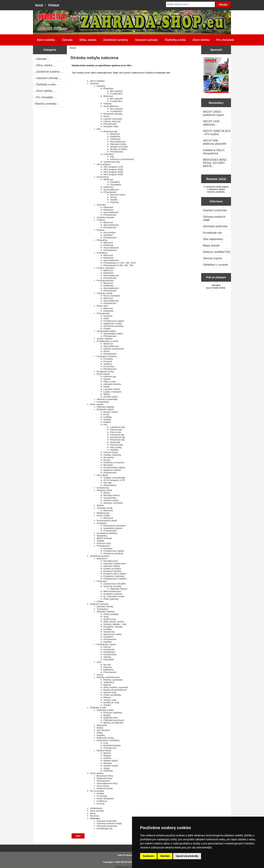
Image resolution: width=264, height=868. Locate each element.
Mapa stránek (211, 245)
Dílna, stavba (88, 40)
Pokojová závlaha (112, 571)
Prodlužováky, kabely (114, 468)
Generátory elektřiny (107, 533)
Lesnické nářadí (111, 389)
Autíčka (107, 758)
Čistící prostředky (112, 695)
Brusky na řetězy (119, 149)
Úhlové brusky (111, 452)
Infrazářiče (109, 660)
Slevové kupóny (213, 258)
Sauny (100, 675)
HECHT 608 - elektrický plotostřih (215, 142)
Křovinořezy (103, 177)
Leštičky (108, 417)
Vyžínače (101, 205)
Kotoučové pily (118, 437)
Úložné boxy (110, 619)
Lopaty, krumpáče (112, 392)
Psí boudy (102, 796)
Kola (106, 743)
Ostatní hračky (111, 766)
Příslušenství (110, 124)
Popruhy (114, 202)
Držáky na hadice (112, 569)
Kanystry (108, 316)
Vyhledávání (96, 808)
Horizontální (110, 233)
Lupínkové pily (117, 427)
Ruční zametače (112, 296)
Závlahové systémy (116, 40)
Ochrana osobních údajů (109, 823)
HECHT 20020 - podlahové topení (213, 113)
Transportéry (110, 498)
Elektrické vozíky (105, 738)
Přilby (100, 733)
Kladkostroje (103, 513)
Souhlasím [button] (148, 856)
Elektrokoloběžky (112, 745)
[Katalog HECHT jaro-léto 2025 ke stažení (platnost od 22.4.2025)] (216, 75)
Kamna (107, 647)
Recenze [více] (216, 179)
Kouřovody (109, 649)
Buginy (107, 715)
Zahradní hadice (112, 566)
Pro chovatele (225, 40)
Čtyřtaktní (115, 182)
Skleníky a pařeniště (107, 399)
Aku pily (107, 483)
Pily (98, 129)
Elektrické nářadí (105, 409)
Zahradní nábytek (106, 612)
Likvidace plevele (105, 217)
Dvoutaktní (116, 185)
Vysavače (102, 523)
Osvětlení (108, 637)
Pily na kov (116, 432)
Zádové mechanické (114, 349)
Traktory (101, 220)
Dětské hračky (104, 751)
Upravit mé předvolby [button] (187, 856)
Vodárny (108, 364)
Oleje (106, 318)
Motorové (108, 96)
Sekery (107, 379)
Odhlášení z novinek (215, 265)
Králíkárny (102, 801)
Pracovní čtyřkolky (113, 713)
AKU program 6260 (113, 174)
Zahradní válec (111, 126)
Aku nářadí (102, 475)
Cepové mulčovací (113, 119)
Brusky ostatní (111, 412)
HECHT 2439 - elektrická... (212, 123)
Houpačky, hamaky (113, 627)
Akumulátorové (111, 106)
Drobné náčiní (111, 397)
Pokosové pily (117, 435)
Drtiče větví (102, 306)
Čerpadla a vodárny (107, 356)
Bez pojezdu (116, 91)
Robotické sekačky (113, 114)
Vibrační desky (111, 500)
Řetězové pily (110, 131)
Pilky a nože (110, 382)
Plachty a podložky (113, 680)
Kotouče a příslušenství (122, 159)
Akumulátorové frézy (107, 783)
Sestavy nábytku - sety (115, 624)
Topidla (100, 541)
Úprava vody (110, 692)
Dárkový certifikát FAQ (217, 252)
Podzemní (102, 581)
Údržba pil (115, 139)
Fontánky (108, 359)
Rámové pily (110, 377)
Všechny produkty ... (47, 104)
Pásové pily (116, 430)
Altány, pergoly (111, 614)
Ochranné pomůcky (113, 326)
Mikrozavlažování (112, 591)
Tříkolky (107, 104)
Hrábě (106, 387)
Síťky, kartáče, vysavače (116, 687)
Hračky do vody (111, 703)
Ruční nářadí (103, 374)
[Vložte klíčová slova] (190, 4)
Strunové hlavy (118, 195)
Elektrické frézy (104, 778)
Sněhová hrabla (105, 788)
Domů (39, 5)
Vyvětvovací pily (112, 162)
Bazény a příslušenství (108, 677)
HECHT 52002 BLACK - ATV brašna (217, 132)
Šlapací (107, 756)
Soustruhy (109, 457)
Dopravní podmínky (107, 821)
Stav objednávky (213, 239)
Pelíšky (100, 793)
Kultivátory (102, 253)
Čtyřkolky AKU (111, 718)
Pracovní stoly (104, 543)
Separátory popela (113, 528)
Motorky (107, 763)
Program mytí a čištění (115, 574)
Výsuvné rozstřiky (112, 586)
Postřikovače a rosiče (108, 341)
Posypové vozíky (105, 372)
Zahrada (67, 40)
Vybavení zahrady (146, 40)
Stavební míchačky (113, 503)
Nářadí (100, 505)
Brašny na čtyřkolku (113, 723)
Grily (99, 662)
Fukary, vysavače (105, 268)
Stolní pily (115, 442)
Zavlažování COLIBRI (114, 584)
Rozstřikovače (111, 561)
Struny (113, 197)
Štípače (101, 230)
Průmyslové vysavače (114, 526)
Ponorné (108, 361)
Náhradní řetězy (118, 144)
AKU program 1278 (113, 167)
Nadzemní (102, 558)
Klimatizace (109, 652)
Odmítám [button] (165, 856)
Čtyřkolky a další (105, 710)
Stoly (106, 617)
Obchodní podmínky (107, 826)
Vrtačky (107, 420)
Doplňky (114, 450)
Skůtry (100, 728)
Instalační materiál (113, 594)
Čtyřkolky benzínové (114, 720)
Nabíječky (102, 536)
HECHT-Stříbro (128, 862)
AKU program (104, 164)
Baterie (107, 753)
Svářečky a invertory (114, 462)
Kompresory (103, 488)
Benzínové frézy (105, 776)
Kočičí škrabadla (105, 799)
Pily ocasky (116, 447)
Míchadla (108, 465)
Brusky (107, 460)
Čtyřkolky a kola (175, 40)
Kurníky (101, 804)
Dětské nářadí (111, 761)
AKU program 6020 (113, 172)
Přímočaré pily (117, 440)
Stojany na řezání (119, 147)
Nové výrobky (97, 811)
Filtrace (107, 697)
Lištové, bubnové (112, 121)
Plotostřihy (102, 240)
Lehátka (107, 629)
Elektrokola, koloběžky (108, 740)
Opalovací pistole (112, 470)
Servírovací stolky (112, 634)
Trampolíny (102, 609)
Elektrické (108, 89)
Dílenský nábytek (105, 407)
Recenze (94, 816)
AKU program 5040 (113, 169)
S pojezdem (116, 94)
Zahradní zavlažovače (115, 564)
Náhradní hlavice (119, 589)
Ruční (106, 116)
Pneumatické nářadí (107, 521)
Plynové (107, 667)
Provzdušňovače (105, 281)
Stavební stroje (104, 490)
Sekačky (101, 86)
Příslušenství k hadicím (115, 579)
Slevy (93, 813)
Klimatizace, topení (106, 644)
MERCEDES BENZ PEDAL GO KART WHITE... (215, 163)
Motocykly (102, 725)
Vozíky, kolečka (104, 339)
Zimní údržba (201, 40)
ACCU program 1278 (114, 480)
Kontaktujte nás (105, 828)
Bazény (107, 685)
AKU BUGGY (103, 730)
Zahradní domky (105, 606)
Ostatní (114, 200)
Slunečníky (109, 632)
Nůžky (107, 394)
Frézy (106, 414)
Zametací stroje (105, 293)
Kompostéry (103, 402)
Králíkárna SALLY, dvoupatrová (214, 152)
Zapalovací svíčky (112, 323)
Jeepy (106, 768)
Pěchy (107, 493)
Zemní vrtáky (103, 516)
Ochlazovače (110, 654)
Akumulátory (110, 485)
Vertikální (108, 235)
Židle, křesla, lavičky (114, 622)
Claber (100, 601)
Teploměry (109, 682)
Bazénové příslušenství (115, 690)
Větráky (107, 657)
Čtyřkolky (108, 771)
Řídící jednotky (111, 599)
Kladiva (107, 422)
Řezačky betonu (112, 495)
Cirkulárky (108, 154)
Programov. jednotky (114, 576)
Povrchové (109, 366)
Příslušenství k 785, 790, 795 (118, 265)
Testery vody (110, 700)
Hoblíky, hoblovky (112, 455)
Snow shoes (103, 786)
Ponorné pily (117, 445)
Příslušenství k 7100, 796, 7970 (119, 263)
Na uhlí (107, 665)
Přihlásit (54, 5)
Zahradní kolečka (112, 384)
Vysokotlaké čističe (106, 331)
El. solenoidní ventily (114, 596)
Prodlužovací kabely (114, 321)
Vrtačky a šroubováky (114, 478)
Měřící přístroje (104, 538)
